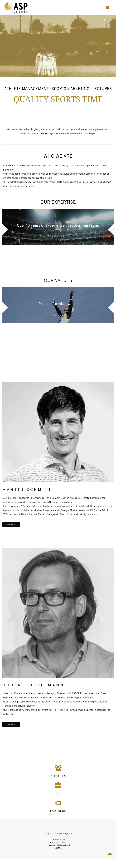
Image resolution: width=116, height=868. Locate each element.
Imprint (48, 834)
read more (11, 525)
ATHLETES (58, 776)
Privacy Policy (64, 834)
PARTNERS (58, 811)
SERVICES (58, 793)
